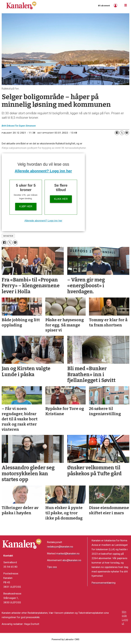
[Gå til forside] (21, 5)
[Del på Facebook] (117, 133)
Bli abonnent (104, 6)
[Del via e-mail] (127, 133)
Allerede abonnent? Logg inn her (43, 171)
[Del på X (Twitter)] (122, 133)
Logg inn (116, 5)
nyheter (8, 236)
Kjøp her (26, 206)
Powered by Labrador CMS (65, 639)
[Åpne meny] (126, 5)
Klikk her (61, 199)
